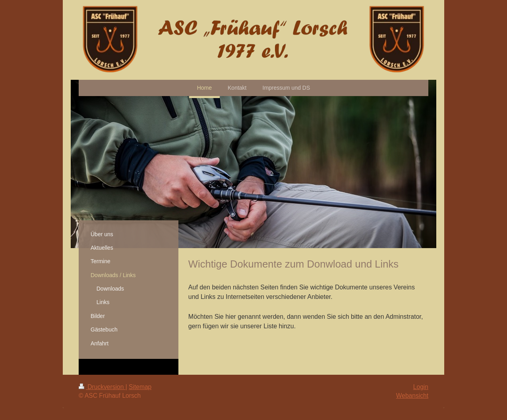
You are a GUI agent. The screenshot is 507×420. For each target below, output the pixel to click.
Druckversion (102, 387)
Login (421, 387)
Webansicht (412, 396)
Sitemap (140, 387)
